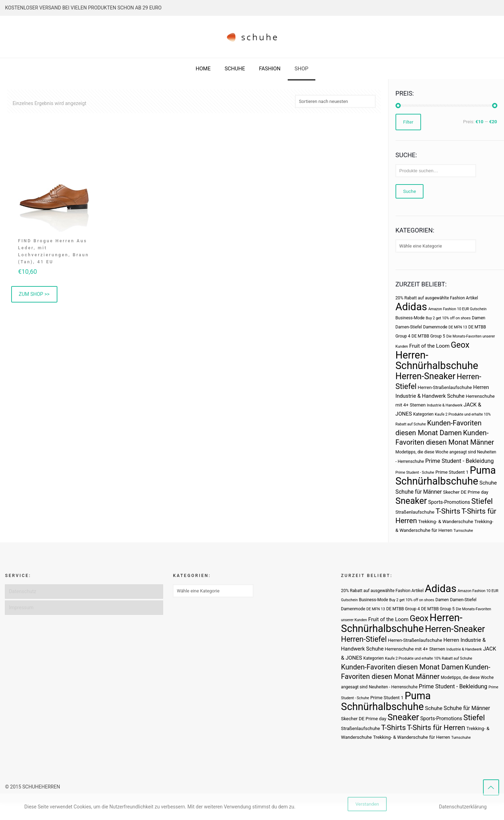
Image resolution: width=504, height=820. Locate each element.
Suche (410, 191)
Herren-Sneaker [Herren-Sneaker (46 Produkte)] (425, 376)
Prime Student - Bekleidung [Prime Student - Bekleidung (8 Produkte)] (460, 461)
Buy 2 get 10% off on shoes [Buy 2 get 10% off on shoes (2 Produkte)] (448, 318)
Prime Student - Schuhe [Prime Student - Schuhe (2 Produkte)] (415, 472)
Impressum (21, 607)
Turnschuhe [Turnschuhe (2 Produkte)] (463, 531)
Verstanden (367, 804)
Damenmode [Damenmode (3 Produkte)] (435, 327)
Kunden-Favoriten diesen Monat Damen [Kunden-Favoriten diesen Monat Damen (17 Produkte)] (402, 667)
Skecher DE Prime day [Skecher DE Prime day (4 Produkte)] (466, 492)
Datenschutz (22, 591)
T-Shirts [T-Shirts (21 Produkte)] (448, 511)
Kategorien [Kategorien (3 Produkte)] (423, 414)
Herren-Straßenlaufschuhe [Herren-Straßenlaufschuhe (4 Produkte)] (445, 387)
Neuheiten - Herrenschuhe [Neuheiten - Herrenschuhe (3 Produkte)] (393, 687)
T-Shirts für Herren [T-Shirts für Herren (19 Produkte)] (436, 728)
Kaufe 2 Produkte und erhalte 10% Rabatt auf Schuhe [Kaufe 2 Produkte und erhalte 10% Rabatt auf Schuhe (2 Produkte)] (429, 658)
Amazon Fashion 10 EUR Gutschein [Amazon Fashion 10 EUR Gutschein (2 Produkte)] (457, 309)
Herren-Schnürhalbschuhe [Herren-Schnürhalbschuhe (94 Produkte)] (437, 360)
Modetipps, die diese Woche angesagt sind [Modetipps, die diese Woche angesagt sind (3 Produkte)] (436, 452)
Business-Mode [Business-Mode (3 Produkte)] (410, 318)
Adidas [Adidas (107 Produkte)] (411, 307)
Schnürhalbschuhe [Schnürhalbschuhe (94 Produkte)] (437, 481)
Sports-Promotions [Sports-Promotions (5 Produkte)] (449, 502)
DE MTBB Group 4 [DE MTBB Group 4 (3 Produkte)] (403, 609)
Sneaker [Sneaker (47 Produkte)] (411, 501)
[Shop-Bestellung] (335, 101)
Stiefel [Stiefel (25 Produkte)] (482, 501)
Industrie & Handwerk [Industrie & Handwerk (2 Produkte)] (445, 405)
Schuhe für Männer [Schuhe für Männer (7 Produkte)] (419, 492)
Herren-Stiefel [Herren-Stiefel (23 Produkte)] (364, 639)
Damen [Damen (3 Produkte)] (478, 318)
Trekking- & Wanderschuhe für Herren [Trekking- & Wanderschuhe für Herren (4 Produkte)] (412, 737)
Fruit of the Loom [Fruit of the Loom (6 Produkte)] (429, 346)
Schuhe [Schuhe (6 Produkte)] (488, 483)
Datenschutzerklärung (463, 807)
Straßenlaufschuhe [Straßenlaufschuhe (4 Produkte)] (415, 512)
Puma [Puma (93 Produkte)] (483, 470)
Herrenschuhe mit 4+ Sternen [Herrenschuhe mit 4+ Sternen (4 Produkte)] (415, 649)
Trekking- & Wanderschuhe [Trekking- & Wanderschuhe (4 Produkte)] (446, 522)
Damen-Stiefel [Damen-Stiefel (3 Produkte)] (409, 327)
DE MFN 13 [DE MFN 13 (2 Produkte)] (458, 327)
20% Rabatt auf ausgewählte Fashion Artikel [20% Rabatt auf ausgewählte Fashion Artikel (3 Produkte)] (437, 298)
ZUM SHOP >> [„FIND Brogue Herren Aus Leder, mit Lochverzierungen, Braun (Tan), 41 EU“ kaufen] (34, 294)
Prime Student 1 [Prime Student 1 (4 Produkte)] (452, 472)
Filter (408, 122)
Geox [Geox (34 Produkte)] (460, 345)
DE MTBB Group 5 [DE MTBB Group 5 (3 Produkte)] (428, 336)
